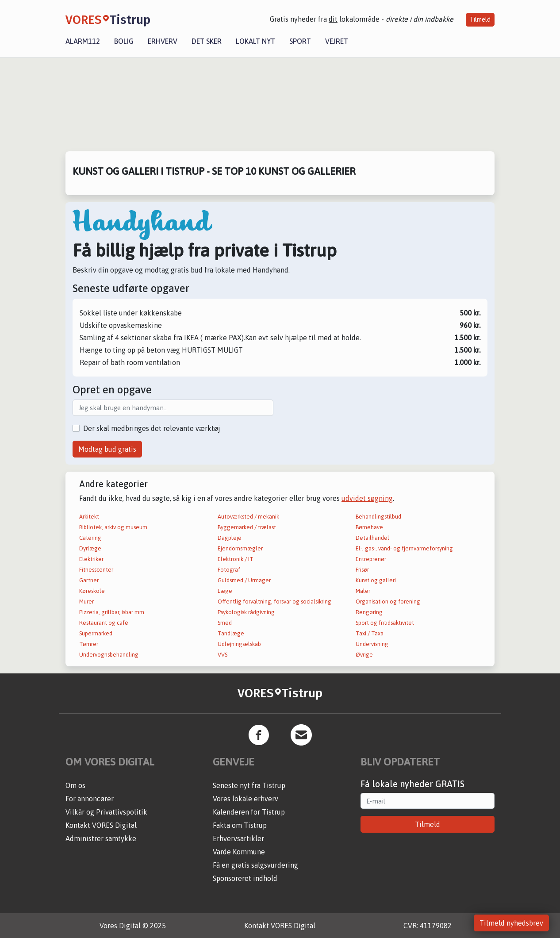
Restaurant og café (104, 623)
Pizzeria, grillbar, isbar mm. (112, 612)
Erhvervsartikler (238, 838)
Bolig (124, 41)
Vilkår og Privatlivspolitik (106, 812)
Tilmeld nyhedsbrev (511, 923)
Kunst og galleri (376, 580)
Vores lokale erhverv (245, 799)
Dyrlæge (90, 548)
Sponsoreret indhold (245, 878)
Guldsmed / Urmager (244, 580)
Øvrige (364, 655)
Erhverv (163, 41)
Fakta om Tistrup (240, 825)
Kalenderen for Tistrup (249, 812)
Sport (300, 41)
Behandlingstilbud (378, 517)
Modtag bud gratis (107, 449)
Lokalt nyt (255, 41)
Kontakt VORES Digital (101, 825)
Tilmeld (480, 19)
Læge (225, 591)
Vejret (337, 41)
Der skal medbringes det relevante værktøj (152, 428)
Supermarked (96, 633)
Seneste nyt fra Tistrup (249, 785)
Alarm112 (83, 41)
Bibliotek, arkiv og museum (113, 527)
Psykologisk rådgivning (246, 612)
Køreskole (92, 591)
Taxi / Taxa (370, 633)
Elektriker (91, 559)
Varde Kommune (239, 852)
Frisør (362, 570)
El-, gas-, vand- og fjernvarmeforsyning (404, 548)
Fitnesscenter (96, 570)
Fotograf (229, 570)
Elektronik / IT (236, 559)
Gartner (89, 580)
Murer (86, 602)
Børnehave (369, 527)
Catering (90, 538)
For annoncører (90, 799)
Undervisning (372, 644)
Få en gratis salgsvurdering (255, 865)
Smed (225, 623)
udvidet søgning (367, 498)
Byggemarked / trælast (247, 527)
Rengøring (369, 612)
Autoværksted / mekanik (248, 517)
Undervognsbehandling (109, 655)
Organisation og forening (388, 602)
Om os (75, 785)
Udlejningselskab (239, 644)
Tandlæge (231, 633)
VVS (222, 655)
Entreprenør (371, 559)
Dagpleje (230, 538)
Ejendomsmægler (240, 548)
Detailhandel (372, 538)
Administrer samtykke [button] (101, 838)
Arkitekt (89, 517)
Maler (363, 591)
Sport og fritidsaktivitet (385, 623)
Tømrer (89, 644)
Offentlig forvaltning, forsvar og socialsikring (274, 602)
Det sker (207, 41)
